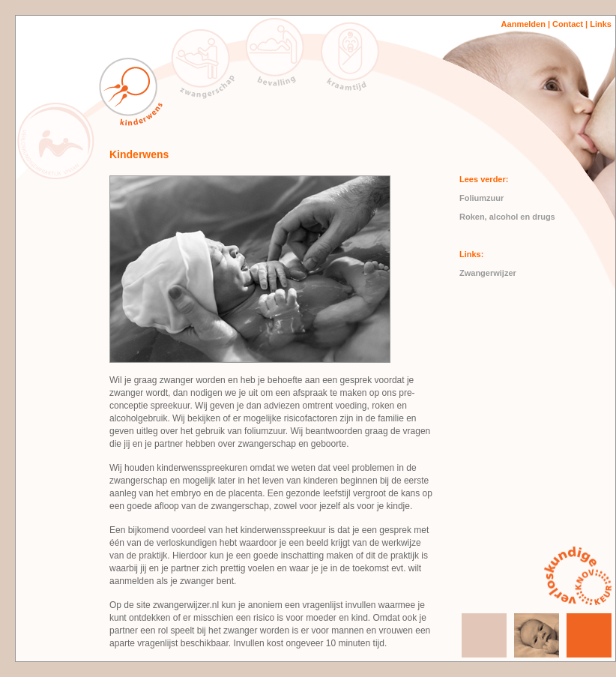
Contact (568, 24)
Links (600, 24)
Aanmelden (523, 24)
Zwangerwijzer (488, 273)
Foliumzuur (481, 198)
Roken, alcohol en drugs (507, 217)
